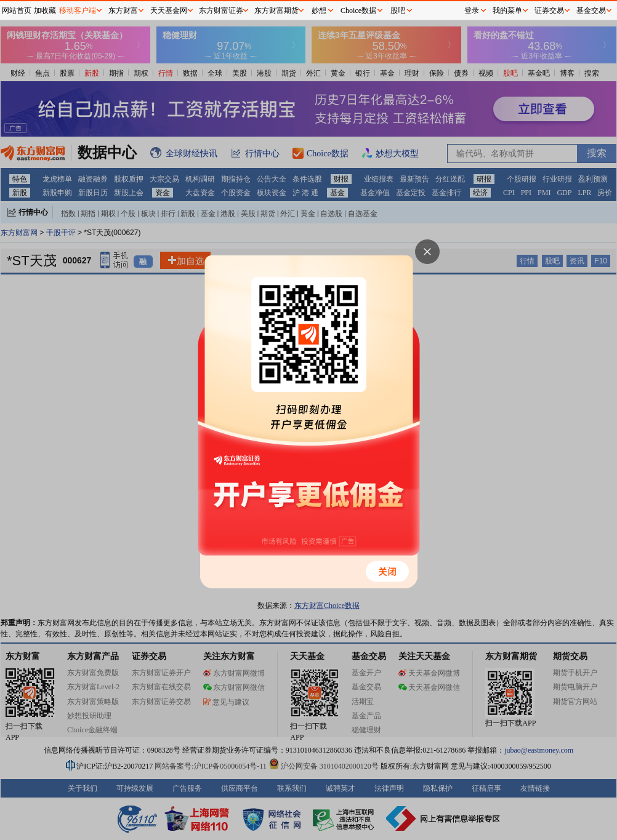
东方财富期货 (276, 10)
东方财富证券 (221, 10)
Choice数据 (358, 10)
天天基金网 (169, 10)
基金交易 (591, 10)
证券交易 (549, 10)
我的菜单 (507, 10)
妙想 (319, 10)
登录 (472, 10)
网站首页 (17, 10)
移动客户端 (78, 10)
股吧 (398, 10)
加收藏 (45, 10)
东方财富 (123, 10)
